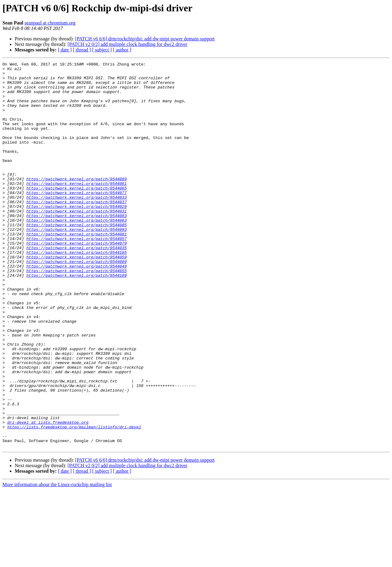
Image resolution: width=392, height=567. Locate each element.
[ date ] (65, 50)
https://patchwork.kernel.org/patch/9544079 (77, 280)
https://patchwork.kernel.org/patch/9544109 (77, 318)
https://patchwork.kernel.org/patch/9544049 (77, 307)
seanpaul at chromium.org (50, 23)
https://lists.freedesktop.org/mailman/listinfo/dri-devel (74, 500)
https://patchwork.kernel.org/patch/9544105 (77, 291)
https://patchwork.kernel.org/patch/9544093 (77, 263)
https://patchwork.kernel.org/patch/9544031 (77, 241)
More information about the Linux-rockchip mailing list (57, 562)
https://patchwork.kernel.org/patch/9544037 (77, 230)
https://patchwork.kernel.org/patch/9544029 (77, 236)
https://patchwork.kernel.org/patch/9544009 (77, 302)
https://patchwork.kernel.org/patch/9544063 (77, 252)
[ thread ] (82, 50)
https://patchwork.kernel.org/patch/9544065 (77, 214)
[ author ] (122, 50)
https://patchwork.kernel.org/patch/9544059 (77, 296)
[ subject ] (102, 50)
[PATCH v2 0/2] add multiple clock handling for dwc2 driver (127, 44)
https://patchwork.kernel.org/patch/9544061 (77, 208)
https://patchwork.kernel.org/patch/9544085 (77, 258)
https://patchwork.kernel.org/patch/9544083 (77, 247)
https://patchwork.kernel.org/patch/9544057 (77, 274)
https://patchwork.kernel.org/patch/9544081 (77, 269)
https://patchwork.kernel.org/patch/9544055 (77, 313)
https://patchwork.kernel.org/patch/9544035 (77, 285)
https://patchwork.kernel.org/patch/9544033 (77, 225)
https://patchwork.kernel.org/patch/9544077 (77, 219)
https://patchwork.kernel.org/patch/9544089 (77, 203)
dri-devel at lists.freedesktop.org (48, 495)
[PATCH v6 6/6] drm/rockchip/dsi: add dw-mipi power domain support (145, 39)
